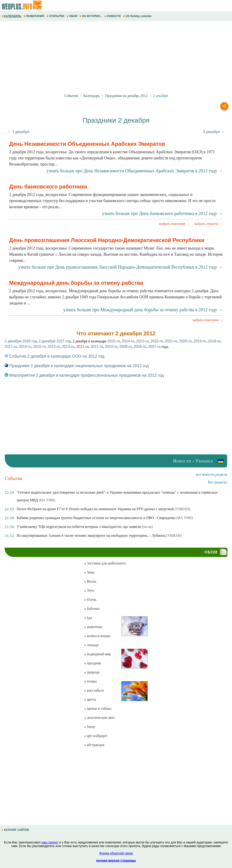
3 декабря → (214, 132)
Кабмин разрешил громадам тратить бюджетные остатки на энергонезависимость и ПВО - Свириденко (96, 518)
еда (88, 618)
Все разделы (217, 482)
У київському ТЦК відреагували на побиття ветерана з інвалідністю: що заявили (79, 527)
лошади (91, 645)
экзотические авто (99, 718)
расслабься (94, 690)
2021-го (171, 341)
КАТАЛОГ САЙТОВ (16, 830)
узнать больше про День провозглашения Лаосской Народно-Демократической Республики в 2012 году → (120, 267)
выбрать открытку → (209, 224)
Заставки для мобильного (105, 563)
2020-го (185, 341)
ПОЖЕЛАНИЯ (34, 16)
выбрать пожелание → (174, 224)
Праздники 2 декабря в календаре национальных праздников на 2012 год (77, 366)
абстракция (94, 745)
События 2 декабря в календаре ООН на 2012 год (54, 356)
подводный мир (97, 654)
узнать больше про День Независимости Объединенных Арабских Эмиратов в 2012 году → (135, 171)
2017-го (11, 347)
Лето (89, 590)
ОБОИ (72, 16)
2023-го (142, 341)
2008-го (140, 347)
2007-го (154, 347)
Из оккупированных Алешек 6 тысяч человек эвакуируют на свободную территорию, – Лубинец (91, 535)
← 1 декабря (18, 132)
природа (92, 672)
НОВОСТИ (113, 16)
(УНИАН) (182, 509)
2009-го (126, 347)
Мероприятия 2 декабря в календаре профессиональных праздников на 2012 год (84, 375)
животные (93, 627)
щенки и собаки (98, 708)
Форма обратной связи (116, 853)
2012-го (83, 347)
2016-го (25, 347)
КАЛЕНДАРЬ (12, 16)
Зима (89, 572)
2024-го (128, 341)
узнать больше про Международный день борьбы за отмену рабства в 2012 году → (143, 310)
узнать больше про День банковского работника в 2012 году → (162, 213)
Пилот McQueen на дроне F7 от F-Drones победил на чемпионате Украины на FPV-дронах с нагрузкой (95, 509)
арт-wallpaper (96, 736)
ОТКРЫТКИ (56, 16)
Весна (90, 581)
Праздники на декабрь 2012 (126, 96)
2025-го (114, 341)
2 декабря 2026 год (21, 341)
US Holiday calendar (138, 16)
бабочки (92, 609)
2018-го (214, 341)
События (71, 96)
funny (90, 727)
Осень (90, 600)
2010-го (111, 347)
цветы (90, 699)
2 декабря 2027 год (55, 341)
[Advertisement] (116, 57)
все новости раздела (212, 474)
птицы (90, 681)
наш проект (50, 842)
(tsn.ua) (147, 527)
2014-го (54, 347)
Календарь (92, 96)
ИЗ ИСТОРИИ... (91, 16)
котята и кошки (97, 636)
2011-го (97, 347)
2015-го (40, 347)
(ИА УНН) (47, 500)
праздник (93, 663)
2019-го (200, 341)
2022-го (157, 341)
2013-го (68, 347)
